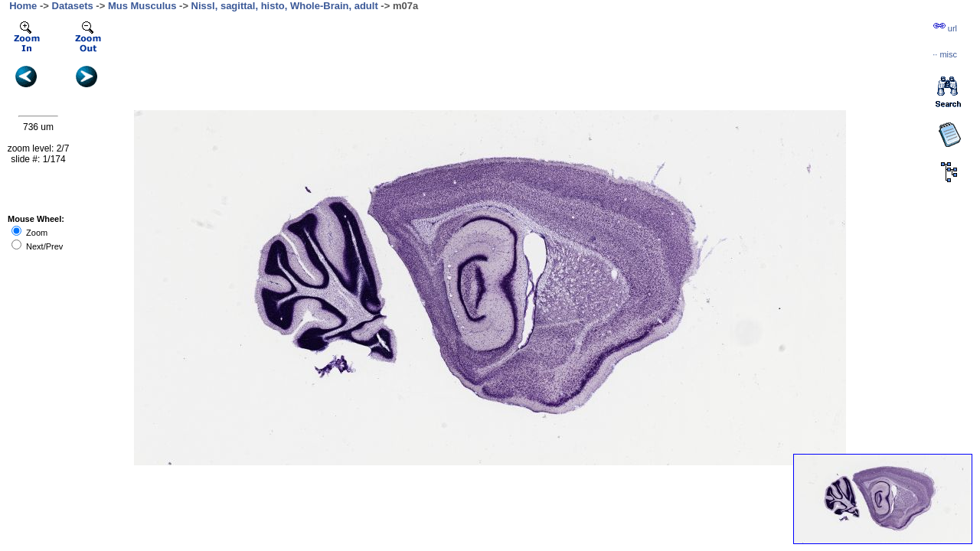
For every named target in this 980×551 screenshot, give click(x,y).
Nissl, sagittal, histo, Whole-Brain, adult (285, 6)
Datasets (73, 6)
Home (23, 6)
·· (945, 54)
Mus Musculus (142, 6)
